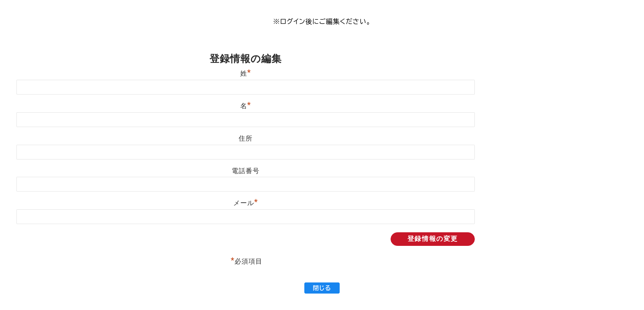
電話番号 (246, 171)
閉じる (322, 288)
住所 (246, 138)
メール (246, 203)
